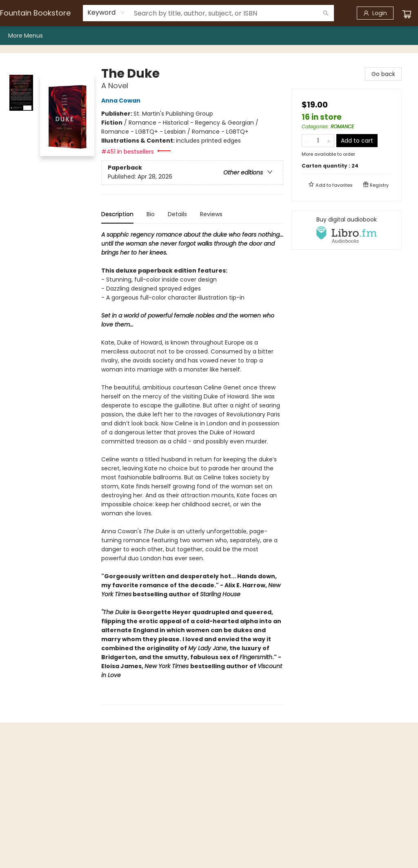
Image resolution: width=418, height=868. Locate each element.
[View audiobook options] (347, 230)
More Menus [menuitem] (387, 36)
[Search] (326, 13)
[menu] (209, 36)
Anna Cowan (122, 101)
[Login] (375, 13)
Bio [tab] (151, 214)
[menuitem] (19, 36)
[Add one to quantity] (329, 141)
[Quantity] (318, 141)
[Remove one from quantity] (307, 141)
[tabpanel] (192, 467)
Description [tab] (117, 214)
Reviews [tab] (211, 214)
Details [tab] (177, 214)
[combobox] (106, 13)
